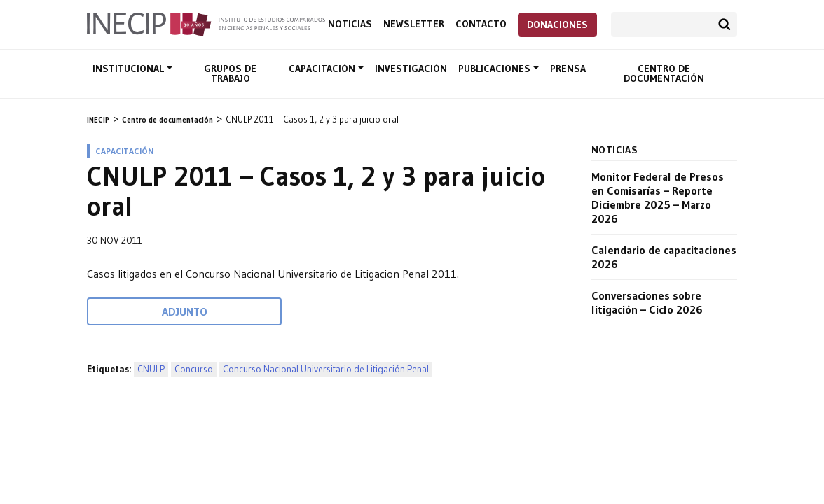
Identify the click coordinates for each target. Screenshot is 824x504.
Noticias (350, 24)
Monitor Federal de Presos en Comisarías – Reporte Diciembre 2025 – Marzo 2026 (658, 197)
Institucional (130, 69)
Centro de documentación (664, 73)
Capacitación (323, 69)
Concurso (194, 369)
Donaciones (557, 24)
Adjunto (185, 311)
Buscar (725, 24)
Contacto (481, 24)
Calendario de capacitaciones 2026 (664, 257)
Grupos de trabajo (230, 73)
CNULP (151, 369)
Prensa (568, 69)
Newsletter (414, 24)
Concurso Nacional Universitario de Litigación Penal (326, 369)
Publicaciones (496, 69)
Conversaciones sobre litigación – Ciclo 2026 (647, 302)
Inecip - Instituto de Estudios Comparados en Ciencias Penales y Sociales (206, 23)
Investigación (411, 69)
